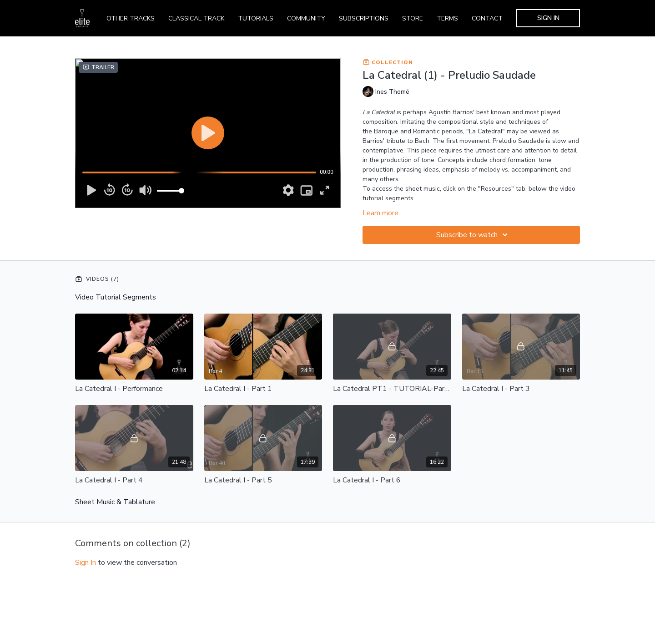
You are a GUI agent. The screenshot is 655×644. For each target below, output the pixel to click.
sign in (86, 563)
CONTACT (487, 18)
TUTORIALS (256, 18)
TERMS (447, 18)
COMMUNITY (306, 18)
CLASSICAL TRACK (196, 18)
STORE (413, 18)
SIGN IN (548, 18)
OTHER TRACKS (131, 18)
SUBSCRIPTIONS (364, 18)
